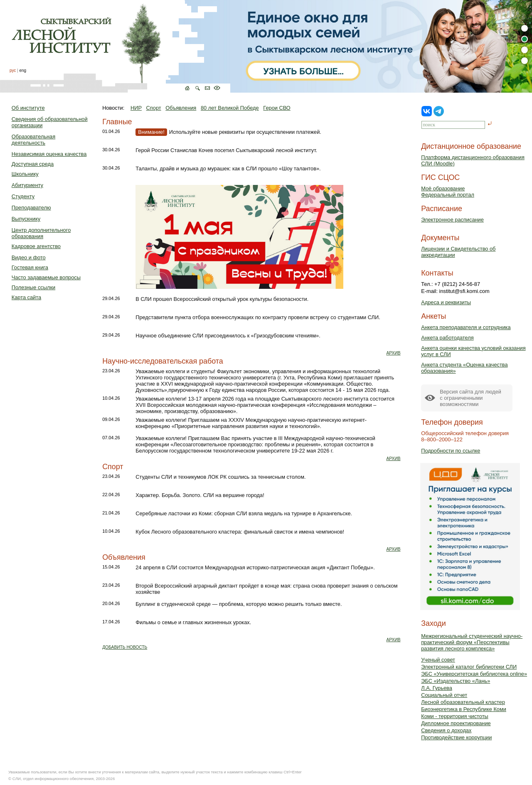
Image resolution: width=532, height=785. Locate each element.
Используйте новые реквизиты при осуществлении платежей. (229, 132)
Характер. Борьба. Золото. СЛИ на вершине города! (200, 495)
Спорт (154, 108)
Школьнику (25, 174)
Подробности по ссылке (451, 451)
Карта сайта (26, 297)
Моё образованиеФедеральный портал (448, 192)
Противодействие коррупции (456, 737)
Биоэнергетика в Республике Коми (464, 709)
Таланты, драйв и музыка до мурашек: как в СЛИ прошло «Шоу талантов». (228, 169)
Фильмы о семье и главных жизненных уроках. (193, 622)
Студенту (23, 196)
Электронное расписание (452, 220)
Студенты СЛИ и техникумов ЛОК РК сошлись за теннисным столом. (220, 477)
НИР (136, 108)
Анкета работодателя (447, 338)
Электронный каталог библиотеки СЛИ (469, 667)
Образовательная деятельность (33, 140)
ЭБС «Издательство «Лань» (456, 681)
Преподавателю (31, 208)
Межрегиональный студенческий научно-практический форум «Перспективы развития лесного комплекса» (472, 642)
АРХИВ (393, 353)
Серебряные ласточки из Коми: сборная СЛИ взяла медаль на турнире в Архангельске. (244, 513)
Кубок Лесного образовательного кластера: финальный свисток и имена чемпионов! (240, 532)
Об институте (28, 108)
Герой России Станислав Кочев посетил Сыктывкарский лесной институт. (226, 150)
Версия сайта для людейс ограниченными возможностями (470, 398)
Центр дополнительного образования (41, 233)
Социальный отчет (444, 695)
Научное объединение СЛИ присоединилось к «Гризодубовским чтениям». (228, 336)
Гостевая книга (30, 267)
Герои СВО (277, 108)
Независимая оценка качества (49, 154)
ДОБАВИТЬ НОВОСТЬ (125, 647)
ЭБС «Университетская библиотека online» (474, 674)
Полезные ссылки (33, 287)
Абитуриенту (27, 185)
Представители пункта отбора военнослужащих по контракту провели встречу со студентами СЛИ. (258, 317)
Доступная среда (33, 164)
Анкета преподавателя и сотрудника (466, 327)
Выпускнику (26, 219)
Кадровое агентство (36, 246)
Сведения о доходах (446, 730)
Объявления (181, 108)
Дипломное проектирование (456, 723)
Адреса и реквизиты (446, 302)
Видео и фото (29, 257)
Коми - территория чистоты (455, 716)
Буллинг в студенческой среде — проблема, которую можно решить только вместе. (239, 604)
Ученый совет (438, 660)
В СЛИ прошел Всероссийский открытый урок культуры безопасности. (222, 299)
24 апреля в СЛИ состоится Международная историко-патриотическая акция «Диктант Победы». (255, 567)
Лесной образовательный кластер (463, 702)
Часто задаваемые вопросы (46, 277)
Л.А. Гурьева (437, 688)
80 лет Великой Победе (230, 108)
